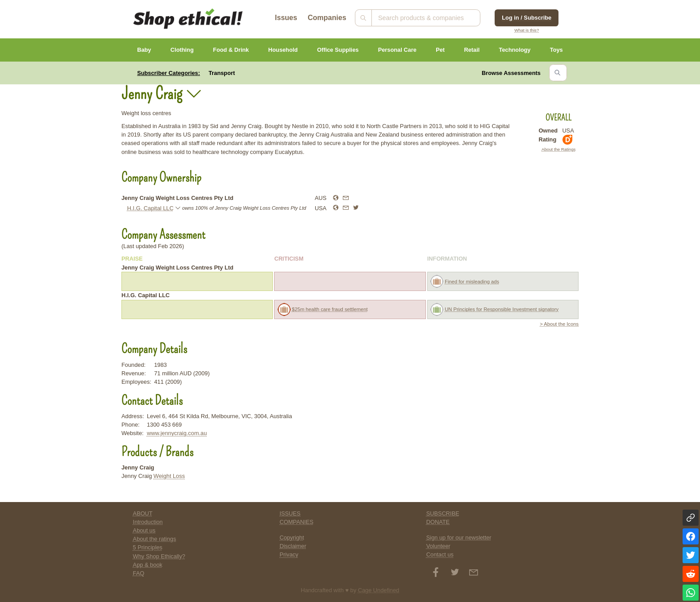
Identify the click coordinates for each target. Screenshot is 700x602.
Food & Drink (231, 50)
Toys (556, 50)
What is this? (527, 30)
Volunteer (438, 546)
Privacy (289, 554)
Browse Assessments (511, 73)
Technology (515, 50)
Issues (286, 18)
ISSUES (290, 513)
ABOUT (143, 513)
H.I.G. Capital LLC (150, 208)
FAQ (139, 573)
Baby (144, 50)
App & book (148, 565)
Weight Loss (169, 476)
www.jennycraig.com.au (177, 433)
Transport (222, 73)
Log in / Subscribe (527, 18)
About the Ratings (558, 149)
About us (144, 530)
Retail (472, 50)
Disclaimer (293, 546)
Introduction (148, 522)
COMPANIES (296, 522)
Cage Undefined (379, 590)
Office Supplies (338, 50)
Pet (440, 50)
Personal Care (397, 50)
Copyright (292, 538)
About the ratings (155, 539)
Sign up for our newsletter (459, 538)
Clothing (182, 50)
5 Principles (148, 547)
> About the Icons (559, 324)
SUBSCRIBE (443, 513)
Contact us (440, 554)
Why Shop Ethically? (159, 556)
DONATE (438, 522)
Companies (327, 18)
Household (283, 50)
